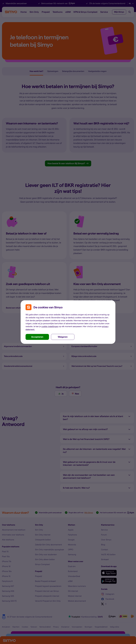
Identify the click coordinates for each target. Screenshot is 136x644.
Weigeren (63, 337)
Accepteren (37, 337)
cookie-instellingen (50, 326)
